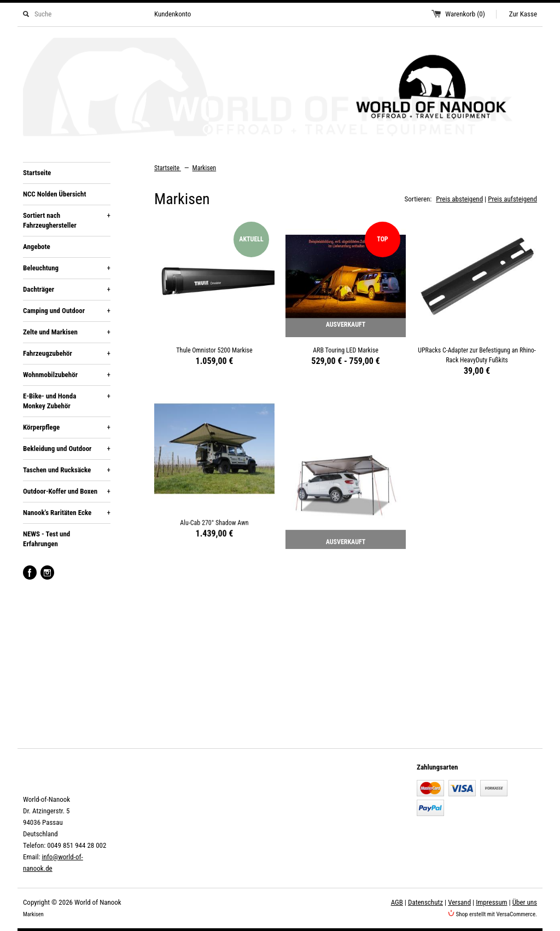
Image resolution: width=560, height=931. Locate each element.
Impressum (491, 902)
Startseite (37, 173)
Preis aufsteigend (512, 199)
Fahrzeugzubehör (67, 354)
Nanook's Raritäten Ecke (67, 513)
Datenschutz (425, 902)
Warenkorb (465, 14)
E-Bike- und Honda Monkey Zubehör (67, 401)
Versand (459, 902)
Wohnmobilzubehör (67, 375)
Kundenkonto (173, 14)
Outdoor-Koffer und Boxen (67, 491)
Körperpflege (67, 427)
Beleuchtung (67, 268)
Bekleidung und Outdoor (67, 449)
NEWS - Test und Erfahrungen (46, 539)
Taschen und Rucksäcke (67, 470)
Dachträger (67, 290)
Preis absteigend (459, 199)
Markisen (205, 168)
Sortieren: (418, 199)
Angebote (37, 247)
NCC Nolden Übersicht (54, 194)
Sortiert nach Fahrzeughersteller (67, 220)
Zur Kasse (523, 14)
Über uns (525, 902)
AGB (397, 902)
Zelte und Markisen (67, 332)
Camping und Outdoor (67, 311)
